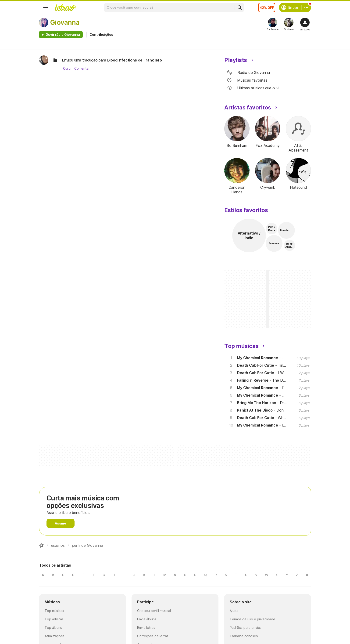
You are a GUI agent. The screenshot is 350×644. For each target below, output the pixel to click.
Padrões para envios (246, 628)
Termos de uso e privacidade (252, 619)
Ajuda (234, 611)
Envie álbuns (147, 619)
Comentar (82, 69)
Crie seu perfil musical (154, 611)
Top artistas (54, 619)
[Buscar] (239, 7)
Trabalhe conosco (244, 636)
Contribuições (101, 34)
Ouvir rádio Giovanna (63, 34)
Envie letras (146, 628)
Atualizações (55, 636)
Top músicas (54, 611)
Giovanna (65, 22)
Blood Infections (122, 60)
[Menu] (46, 7)
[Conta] (306, 7)
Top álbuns (53, 628)
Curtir (67, 69)
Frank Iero (153, 60)
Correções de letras (153, 636)
